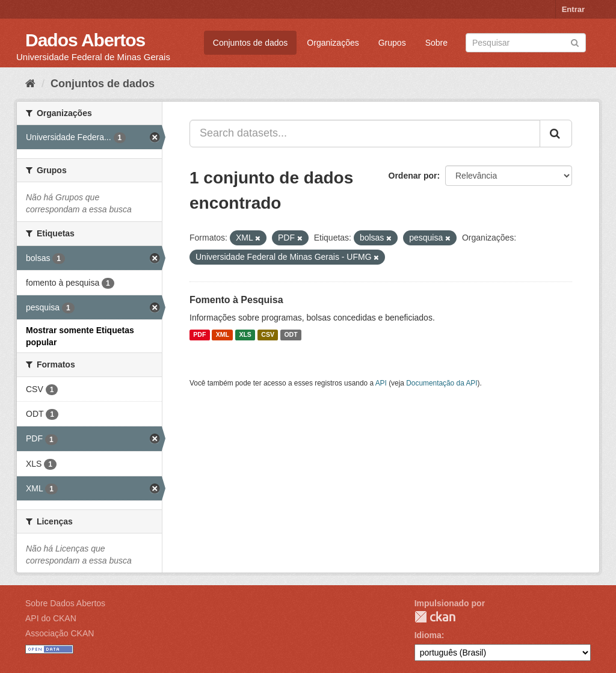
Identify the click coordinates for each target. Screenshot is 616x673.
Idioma (428, 635)
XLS (245, 335)
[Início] (30, 84)
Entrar (573, 9)
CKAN (435, 617)
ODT (291, 335)
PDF (199, 335)
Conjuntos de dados (251, 43)
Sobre (436, 43)
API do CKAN (51, 618)
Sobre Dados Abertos (65, 603)
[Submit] (575, 42)
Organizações (333, 43)
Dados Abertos (85, 40)
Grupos (392, 43)
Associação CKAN (60, 633)
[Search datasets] (526, 43)
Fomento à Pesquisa (236, 300)
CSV (268, 335)
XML (223, 335)
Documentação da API (442, 383)
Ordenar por (413, 176)
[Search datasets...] (365, 134)
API (381, 383)
